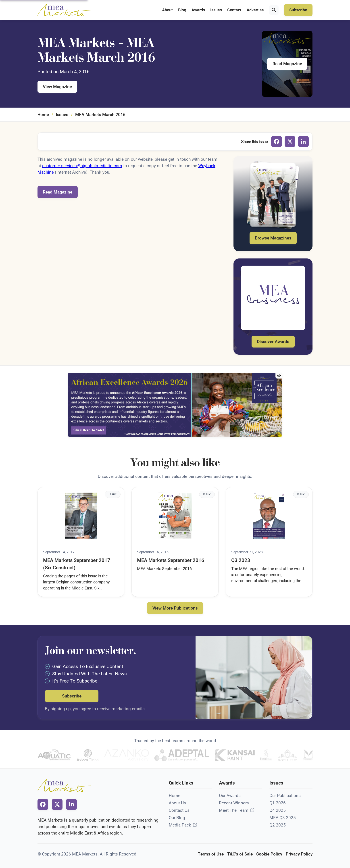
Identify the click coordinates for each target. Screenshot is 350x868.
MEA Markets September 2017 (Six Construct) (77, 564)
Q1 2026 (278, 803)
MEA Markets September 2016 (171, 560)
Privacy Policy (299, 854)
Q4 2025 (278, 810)
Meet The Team (234, 810)
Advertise (255, 10)
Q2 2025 (278, 825)
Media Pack (180, 825)
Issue (113, 494)
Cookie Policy (269, 854)
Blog (182, 10)
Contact (234, 10)
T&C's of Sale (240, 854)
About (167, 10)
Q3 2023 (241, 560)
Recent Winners (234, 803)
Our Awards (230, 796)
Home (43, 115)
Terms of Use (211, 854)
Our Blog (177, 818)
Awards (198, 10)
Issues (216, 10)
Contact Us (179, 810)
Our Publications (285, 796)
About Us (177, 803)
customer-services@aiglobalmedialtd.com (82, 166)
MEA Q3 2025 (283, 818)
